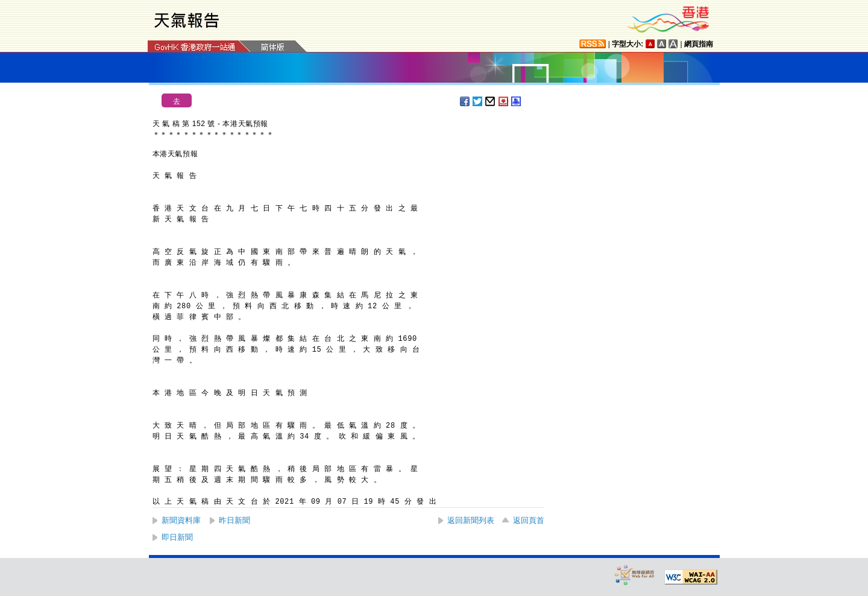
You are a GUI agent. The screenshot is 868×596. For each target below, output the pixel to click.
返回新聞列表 (471, 520)
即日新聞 (177, 537)
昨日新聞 (234, 520)
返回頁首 (529, 520)
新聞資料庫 (181, 520)
